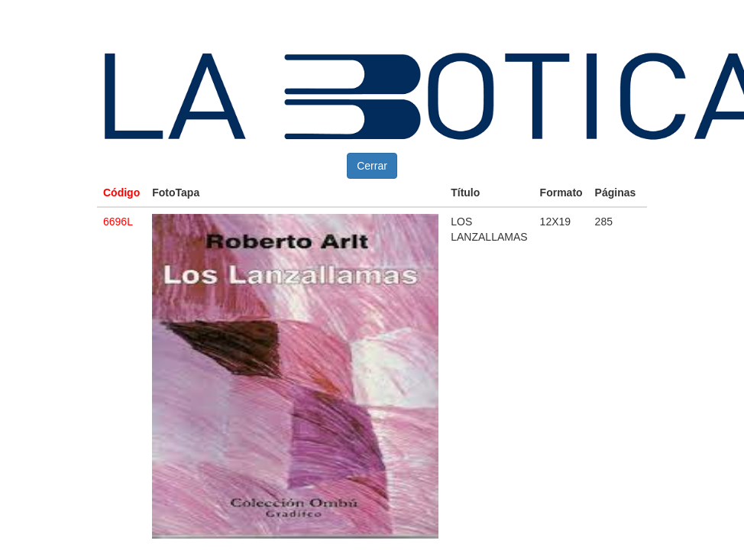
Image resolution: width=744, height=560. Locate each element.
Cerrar (372, 166)
